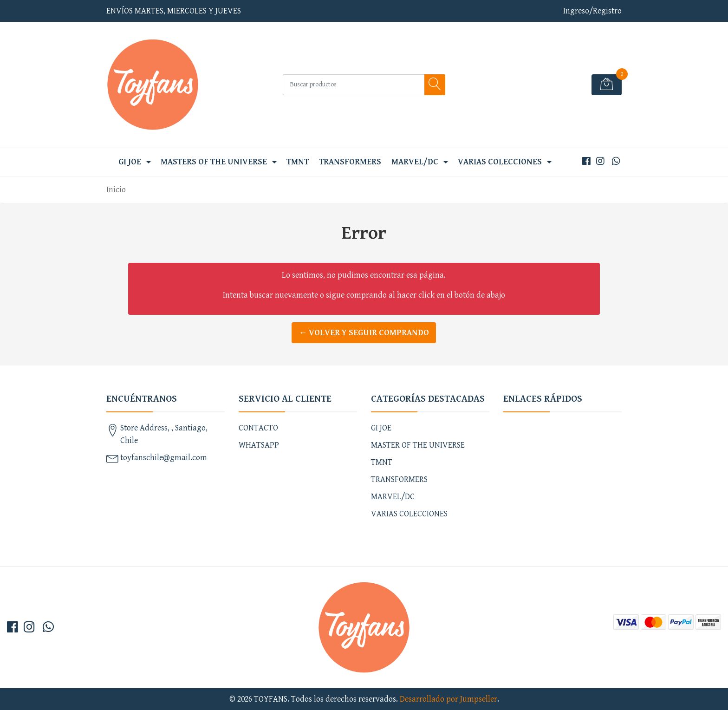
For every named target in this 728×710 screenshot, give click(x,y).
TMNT (298, 162)
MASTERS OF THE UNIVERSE (214, 162)
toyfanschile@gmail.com (164, 458)
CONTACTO (258, 428)
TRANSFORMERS (350, 162)
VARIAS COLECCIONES (500, 162)
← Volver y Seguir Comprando (364, 333)
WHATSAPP (259, 445)
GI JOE (130, 162)
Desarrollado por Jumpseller (448, 699)
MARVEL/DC (415, 162)
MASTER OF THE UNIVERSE (418, 445)
